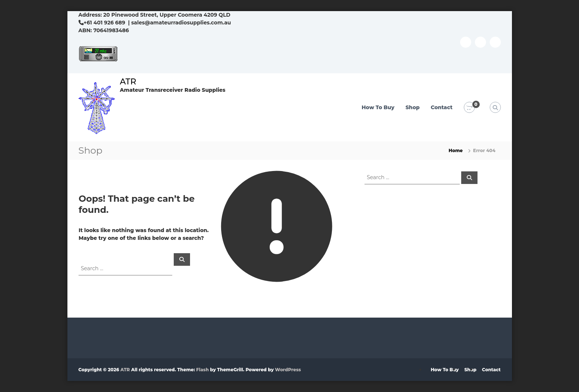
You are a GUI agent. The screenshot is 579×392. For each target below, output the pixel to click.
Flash (203, 370)
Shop (413, 107)
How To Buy (378, 107)
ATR (128, 82)
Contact (442, 107)
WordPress (288, 370)
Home (456, 150)
